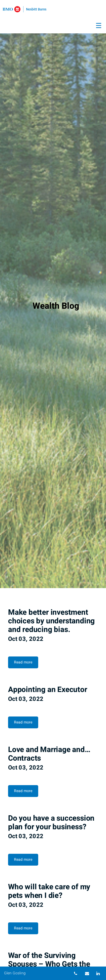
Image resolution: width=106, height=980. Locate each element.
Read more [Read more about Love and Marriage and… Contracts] (23, 791)
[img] (53, 294)
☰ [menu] (99, 26)
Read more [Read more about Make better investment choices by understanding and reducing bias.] (23, 662)
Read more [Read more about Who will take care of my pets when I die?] (23, 928)
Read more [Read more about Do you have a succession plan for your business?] (23, 860)
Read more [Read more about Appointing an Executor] (23, 722)
